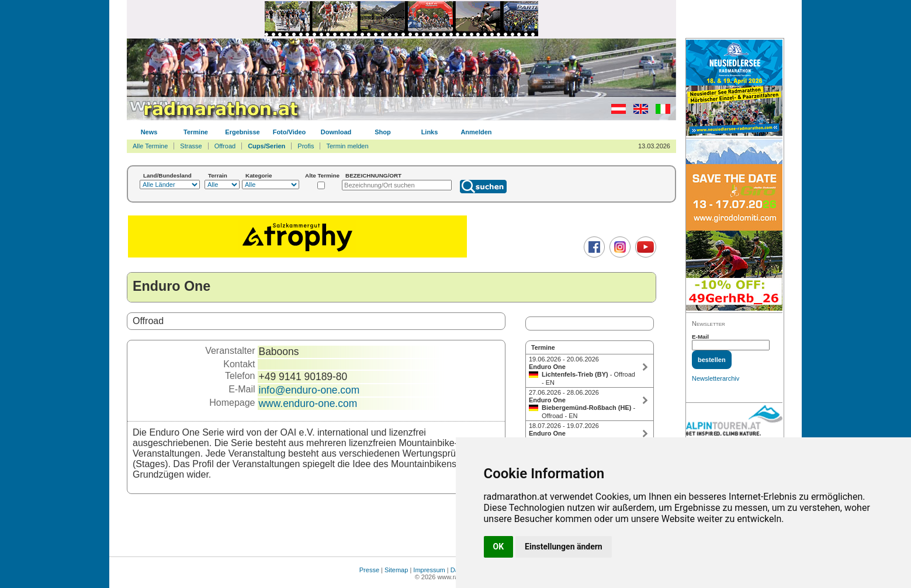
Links (430, 132)
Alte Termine (322, 175)
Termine (196, 132)
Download (336, 132)
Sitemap (396, 570)
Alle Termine (150, 146)
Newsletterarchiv (716, 378)
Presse (369, 570)
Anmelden (476, 132)
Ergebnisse (242, 132)
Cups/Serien (266, 146)
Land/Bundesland (167, 175)
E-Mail (700, 337)
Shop (383, 132)
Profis (306, 146)
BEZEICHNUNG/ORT (373, 175)
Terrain (218, 175)
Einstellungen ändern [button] (564, 547)
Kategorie (259, 175)
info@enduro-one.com (309, 390)
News (149, 132)
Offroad (225, 146)
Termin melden (347, 146)
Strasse (191, 146)
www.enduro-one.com (308, 403)
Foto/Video (290, 132)
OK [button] (499, 547)
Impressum (429, 570)
